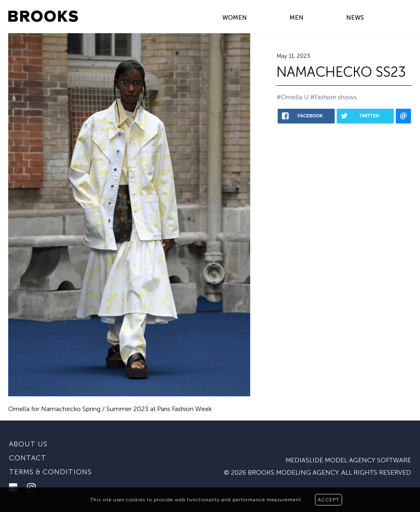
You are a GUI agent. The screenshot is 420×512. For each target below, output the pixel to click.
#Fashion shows (333, 97)
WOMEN (235, 18)
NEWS (355, 18)
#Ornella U (292, 97)
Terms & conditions (50, 472)
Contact (28, 458)
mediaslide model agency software (348, 460)
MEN (297, 18)
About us (28, 444)
